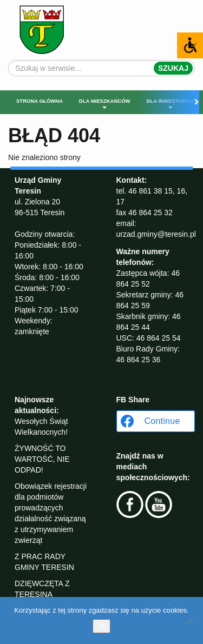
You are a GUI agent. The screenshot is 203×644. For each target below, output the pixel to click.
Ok (101, 626)
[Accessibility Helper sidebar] (190, 45)
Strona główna (40, 101)
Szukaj (173, 68)
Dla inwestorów (171, 103)
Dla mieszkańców (105, 103)
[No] (189, 621)
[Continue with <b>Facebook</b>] (156, 421)
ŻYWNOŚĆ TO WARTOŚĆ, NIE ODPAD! (42, 459)
